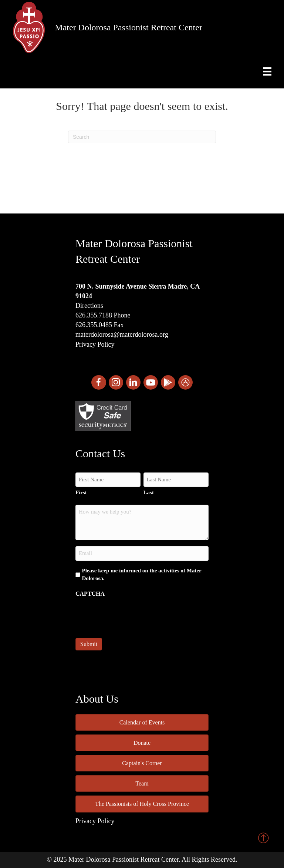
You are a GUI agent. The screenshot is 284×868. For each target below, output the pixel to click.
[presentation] (132, 615)
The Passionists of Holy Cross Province (142, 804)
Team (142, 783)
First (81, 492)
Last (149, 492)
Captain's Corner (142, 763)
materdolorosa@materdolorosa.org (122, 334)
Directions (89, 306)
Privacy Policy (95, 344)
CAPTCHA (90, 594)
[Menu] (267, 72)
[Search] (142, 137)
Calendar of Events (142, 722)
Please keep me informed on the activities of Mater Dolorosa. (142, 575)
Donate (142, 743)
